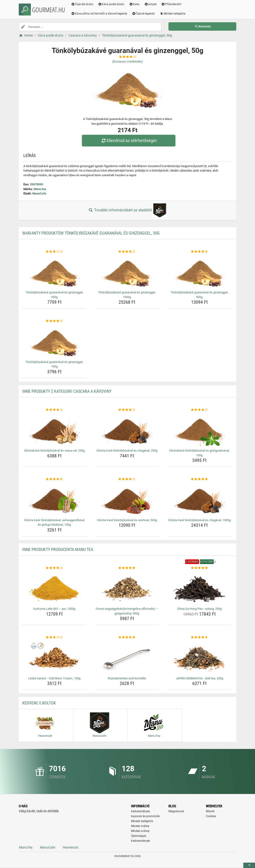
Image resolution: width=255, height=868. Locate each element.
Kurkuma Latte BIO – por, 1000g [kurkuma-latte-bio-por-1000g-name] (54, 609)
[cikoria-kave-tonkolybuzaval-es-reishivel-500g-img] (127, 499)
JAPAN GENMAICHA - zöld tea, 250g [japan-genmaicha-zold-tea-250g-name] (199, 678)
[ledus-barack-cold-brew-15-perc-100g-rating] (54, 637)
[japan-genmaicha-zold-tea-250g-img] (199, 657)
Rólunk (210, 811)
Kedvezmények (140, 841)
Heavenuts (71, 847)
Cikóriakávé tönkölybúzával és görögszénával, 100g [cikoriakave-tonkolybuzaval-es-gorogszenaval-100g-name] (199, 453)
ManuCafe (39, 193)
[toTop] (249, 865)
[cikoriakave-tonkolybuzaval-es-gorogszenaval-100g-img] (199, 430)
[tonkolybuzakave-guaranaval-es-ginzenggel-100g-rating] (54, 321)
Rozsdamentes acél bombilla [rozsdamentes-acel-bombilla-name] (127, 678)
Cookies (211, 816)
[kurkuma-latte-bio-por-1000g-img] (54, 588)
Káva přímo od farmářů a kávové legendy (99, 14)
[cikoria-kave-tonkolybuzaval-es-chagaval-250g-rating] (127, 410)
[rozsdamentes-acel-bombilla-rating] (127, 637)
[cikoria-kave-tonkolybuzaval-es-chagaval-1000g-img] (199, 499)
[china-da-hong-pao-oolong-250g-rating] (199, 568)
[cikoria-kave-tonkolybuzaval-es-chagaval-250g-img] (127, 430)
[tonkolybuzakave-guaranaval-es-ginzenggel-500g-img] (199, 271)
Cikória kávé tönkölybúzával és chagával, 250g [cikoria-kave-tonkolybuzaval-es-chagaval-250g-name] (127, 451)
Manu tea (40, 189)
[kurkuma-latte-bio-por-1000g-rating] (54, 568)
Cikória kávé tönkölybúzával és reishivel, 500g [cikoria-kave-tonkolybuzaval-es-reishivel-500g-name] (127, 520)
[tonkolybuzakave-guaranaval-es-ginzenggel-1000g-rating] (127, 252)
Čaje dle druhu (82, 4)
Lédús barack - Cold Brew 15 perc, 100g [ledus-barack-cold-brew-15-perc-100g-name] (54, 678)
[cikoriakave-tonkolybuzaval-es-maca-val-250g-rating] (54, 410)
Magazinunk (176, 811)
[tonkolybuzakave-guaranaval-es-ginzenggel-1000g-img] (127, 271)
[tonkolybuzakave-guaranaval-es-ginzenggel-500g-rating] (199, 252)
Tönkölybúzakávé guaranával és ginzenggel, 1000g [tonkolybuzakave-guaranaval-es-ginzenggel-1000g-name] (127, 295)
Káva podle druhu (111, 4)
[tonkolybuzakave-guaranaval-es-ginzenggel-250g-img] (54, 271)
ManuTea (26, 847)
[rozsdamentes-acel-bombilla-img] (127, 657)
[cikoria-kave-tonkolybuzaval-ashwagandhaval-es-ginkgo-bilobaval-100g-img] (54, 499)
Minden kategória (173, 14)
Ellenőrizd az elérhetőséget (129, 140)
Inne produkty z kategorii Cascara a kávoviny (67, 391)
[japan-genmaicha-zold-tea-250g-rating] (199, 637)
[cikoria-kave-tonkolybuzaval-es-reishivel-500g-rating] (127, 479)
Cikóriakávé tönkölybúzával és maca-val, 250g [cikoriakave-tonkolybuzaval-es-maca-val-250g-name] (54, 451)
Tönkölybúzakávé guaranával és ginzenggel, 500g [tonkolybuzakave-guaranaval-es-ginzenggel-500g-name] (199, 295)
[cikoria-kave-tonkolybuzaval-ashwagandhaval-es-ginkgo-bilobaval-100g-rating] (54, 479)
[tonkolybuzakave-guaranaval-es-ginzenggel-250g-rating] (54, 252)
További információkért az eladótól (127, 210)
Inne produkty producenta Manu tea (58, 549)
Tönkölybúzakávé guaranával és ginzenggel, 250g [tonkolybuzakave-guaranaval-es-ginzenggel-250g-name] (54, 295)
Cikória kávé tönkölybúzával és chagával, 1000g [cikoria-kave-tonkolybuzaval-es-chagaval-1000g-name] (199, 520)
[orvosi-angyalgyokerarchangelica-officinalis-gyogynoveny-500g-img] (127, 588)
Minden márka (140, 826)
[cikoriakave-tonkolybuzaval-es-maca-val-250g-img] (54, 430)
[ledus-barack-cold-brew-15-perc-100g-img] (54, 657)
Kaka (134, 4)
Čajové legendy (144, 14)
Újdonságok (139, 836)
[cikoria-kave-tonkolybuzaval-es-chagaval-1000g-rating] (199, 479)
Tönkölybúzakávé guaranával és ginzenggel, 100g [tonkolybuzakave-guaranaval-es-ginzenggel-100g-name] (54, 364)
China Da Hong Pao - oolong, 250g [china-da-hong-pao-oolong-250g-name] (199, 609)
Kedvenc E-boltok (39, 703)
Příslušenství (171, 4)
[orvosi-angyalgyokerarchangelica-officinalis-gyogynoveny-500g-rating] (127, 568)
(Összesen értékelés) (127, 62)
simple (150, 4)
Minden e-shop (140, 831)
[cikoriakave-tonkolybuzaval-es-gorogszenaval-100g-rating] (199, 410)
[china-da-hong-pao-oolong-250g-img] (199, 588)
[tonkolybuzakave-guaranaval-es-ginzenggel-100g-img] (54, 341)
